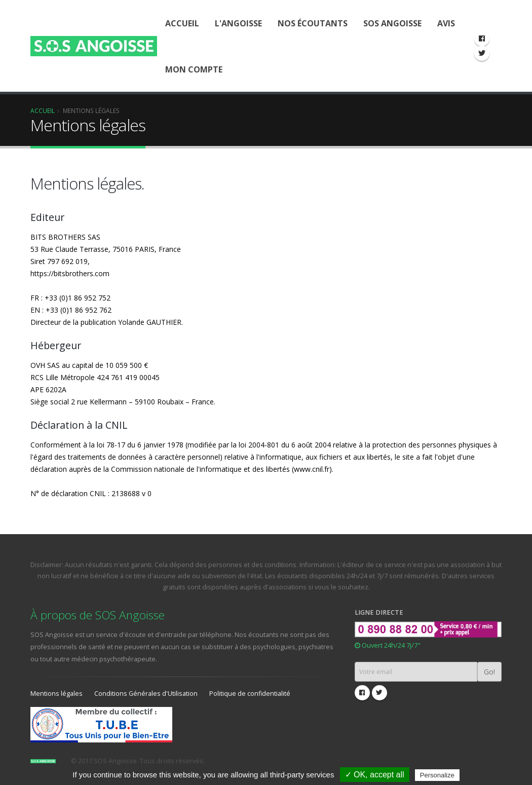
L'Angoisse (238, 23)
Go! (489, 672)
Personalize (437, 775)
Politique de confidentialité (250, 694)
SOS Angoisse (392, 23)
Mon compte (194, 69)
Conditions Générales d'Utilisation (146, 694)
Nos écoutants (313, 23)
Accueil (182, 23)
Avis (446, 23)
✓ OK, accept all (375, 775)
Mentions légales (56, 694)
